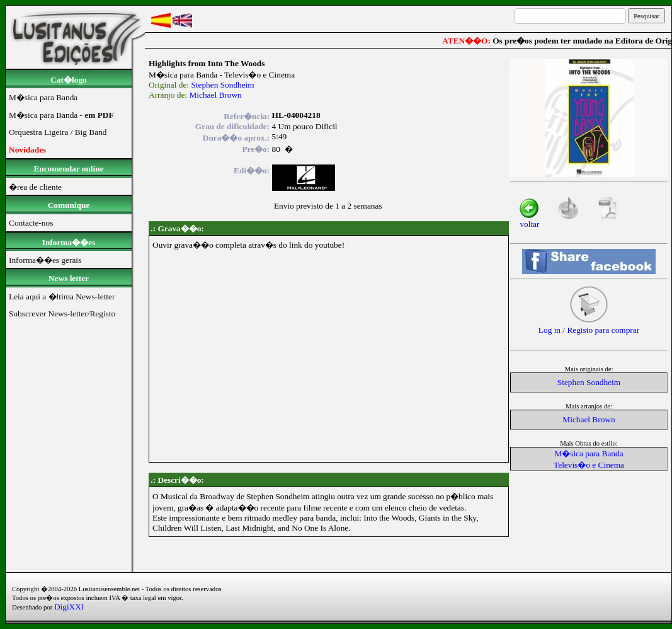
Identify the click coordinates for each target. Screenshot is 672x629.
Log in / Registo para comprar (589, 326)
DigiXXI (69, 607)
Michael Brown (215, 95)
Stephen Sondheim (222, 85)
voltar (529, 220)
